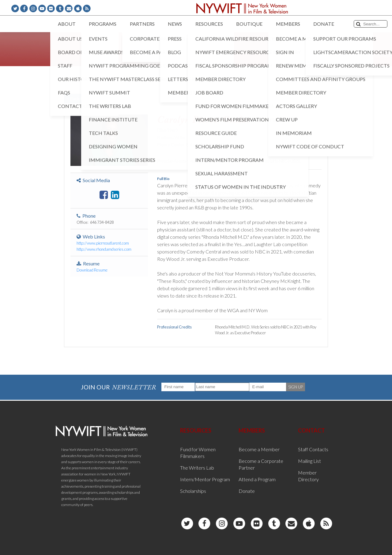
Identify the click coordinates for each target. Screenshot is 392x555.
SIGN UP (296, 387)
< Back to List (80, 98)
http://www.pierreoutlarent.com (103, 243)
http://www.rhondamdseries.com (104, 249)
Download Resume (92, 270)
